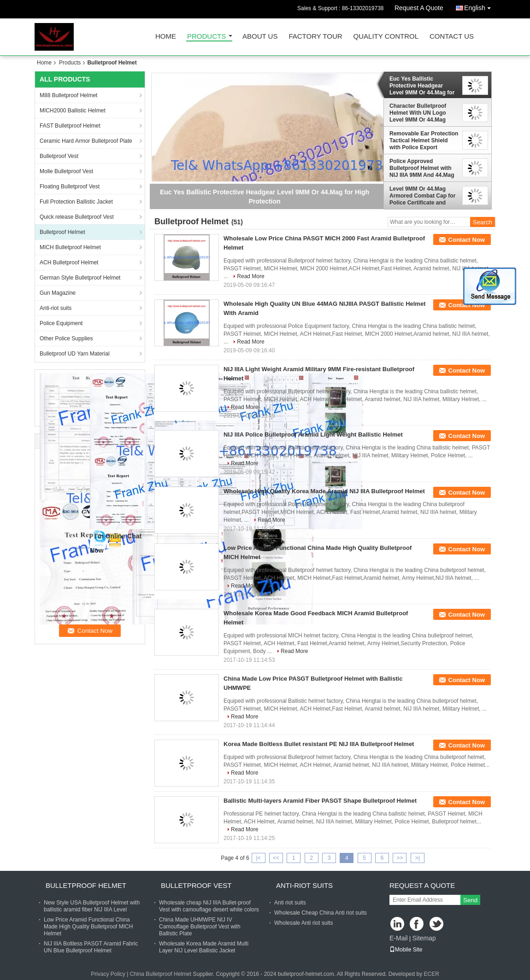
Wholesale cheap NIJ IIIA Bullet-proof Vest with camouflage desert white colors (209, 906)
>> (400, 858)
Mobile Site (406, 950)
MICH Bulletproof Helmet (70, 247)
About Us (260, 37)
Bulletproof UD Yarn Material (75, 354)
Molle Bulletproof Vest (66, 171)
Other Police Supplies (66, 338)
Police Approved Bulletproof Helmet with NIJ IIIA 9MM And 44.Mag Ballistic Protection (422, 168)
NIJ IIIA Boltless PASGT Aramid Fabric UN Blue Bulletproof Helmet (91, 947)
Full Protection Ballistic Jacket (76, 202)
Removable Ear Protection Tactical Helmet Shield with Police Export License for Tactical (424, 140)
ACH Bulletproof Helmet (69, 262)
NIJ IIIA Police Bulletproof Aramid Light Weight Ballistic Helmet (313, 435)
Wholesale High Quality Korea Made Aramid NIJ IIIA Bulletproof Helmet (324, 491)
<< (276, 858)
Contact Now (467, 240)
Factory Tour (315, 37)
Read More (250, 276)
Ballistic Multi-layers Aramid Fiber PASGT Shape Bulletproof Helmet (320, 801)
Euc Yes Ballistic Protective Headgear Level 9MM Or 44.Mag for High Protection (422, 86)
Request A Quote (419, 8)
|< (259, 858)
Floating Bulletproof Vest (70, 187)
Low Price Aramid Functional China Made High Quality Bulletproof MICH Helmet (88, 927)
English (480, 6)
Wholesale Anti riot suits (303, 923)
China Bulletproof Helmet (161, 974)
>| (418, 858)
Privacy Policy (108, 974)
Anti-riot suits (56, 308)
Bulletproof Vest (59, 156)
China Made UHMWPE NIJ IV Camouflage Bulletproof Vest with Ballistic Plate (200, 927)
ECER (432, 974)
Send (470, 900)
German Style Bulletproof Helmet (80, 278)
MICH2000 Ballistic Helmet (73, 111)
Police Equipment (61, 323)
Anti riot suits (290, 903)
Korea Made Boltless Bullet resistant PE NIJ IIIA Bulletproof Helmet (319, 744)
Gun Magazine (58, 293)
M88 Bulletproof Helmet (68, 95)
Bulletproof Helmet (62, 232)
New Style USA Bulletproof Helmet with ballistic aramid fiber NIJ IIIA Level (92, 906)
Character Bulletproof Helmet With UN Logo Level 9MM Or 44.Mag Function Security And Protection (419, 113)
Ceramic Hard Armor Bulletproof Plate (86, 141)
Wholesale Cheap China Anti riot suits (321, 913)
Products (206, 37)
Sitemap (424, 938)
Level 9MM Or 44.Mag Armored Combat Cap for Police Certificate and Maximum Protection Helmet (422, 196)
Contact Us (452, 37)
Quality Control (386, 37)
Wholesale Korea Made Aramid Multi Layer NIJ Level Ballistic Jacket (204, 947)
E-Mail (399, 938)
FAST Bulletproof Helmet (70, 126)
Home (166, 37)
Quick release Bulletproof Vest (77, 217)
